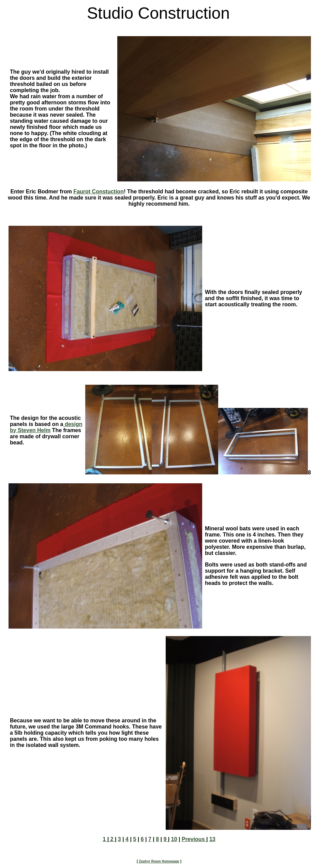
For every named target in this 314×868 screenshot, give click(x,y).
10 (174, 839)
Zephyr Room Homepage (159, 861)
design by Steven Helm (46, 427)
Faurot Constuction (99, 192)
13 (212, 839)
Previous (194, 839)
